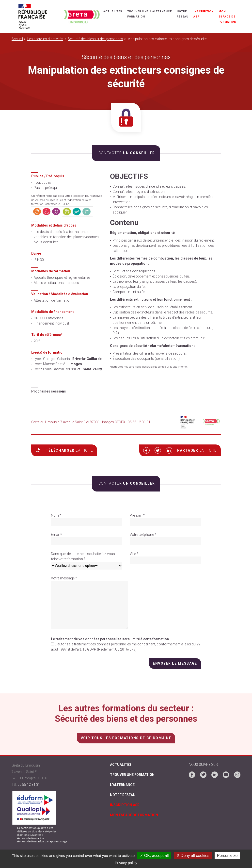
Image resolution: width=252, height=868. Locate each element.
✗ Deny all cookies (193, 856)
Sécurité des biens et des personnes (95, 39)
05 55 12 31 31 (29, 785)
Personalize (227, 856)
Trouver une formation (132, 775)
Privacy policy (126, 863)
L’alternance (161, 11)
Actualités (113, 11)
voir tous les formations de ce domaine (126, 738)
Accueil (17, 39)
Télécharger (64, 450)
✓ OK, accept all (154, 856)
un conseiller (126, 153)
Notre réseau (123, 795)
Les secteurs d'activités (45, 39)
